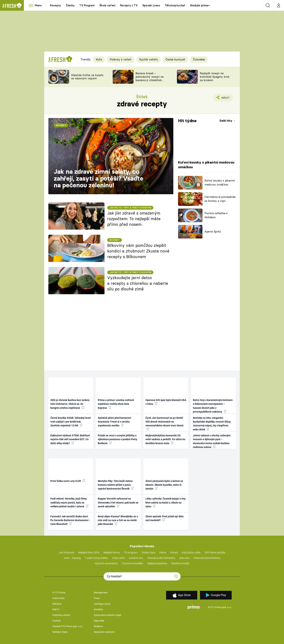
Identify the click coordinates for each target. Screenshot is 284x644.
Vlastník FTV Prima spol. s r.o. (67, 626)
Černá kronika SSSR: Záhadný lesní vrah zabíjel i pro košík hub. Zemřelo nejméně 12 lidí (71, 422)
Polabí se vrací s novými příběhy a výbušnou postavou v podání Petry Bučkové (117, 439)
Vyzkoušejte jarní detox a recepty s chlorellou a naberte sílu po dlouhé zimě (138, 283)
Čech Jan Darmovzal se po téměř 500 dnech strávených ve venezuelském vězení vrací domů (164, 423)
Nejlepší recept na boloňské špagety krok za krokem (215, 77)
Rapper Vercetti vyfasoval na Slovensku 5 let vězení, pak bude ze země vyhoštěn (118, 503)
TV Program (87, 5)
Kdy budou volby (191, 553)
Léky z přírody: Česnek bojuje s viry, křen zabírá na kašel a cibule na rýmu (166, 503)
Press (97, 598)
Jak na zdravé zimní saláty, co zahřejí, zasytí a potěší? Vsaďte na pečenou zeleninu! (99, 178)
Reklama (57, 604)
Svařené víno (136, 558)
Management (101, 593)
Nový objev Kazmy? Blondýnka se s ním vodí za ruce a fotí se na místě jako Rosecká (118, 520)
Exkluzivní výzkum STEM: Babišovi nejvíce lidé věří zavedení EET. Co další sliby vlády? (70, 439)
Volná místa (58, 598)
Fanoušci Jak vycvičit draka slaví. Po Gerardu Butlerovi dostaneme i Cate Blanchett (70, 520)
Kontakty (98, 609)
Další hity (226, 121)
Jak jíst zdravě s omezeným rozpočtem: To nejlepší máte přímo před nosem (134, 219)
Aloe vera (184, 558)
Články (70, 5)
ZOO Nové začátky (215, 553)
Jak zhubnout (66, 553)
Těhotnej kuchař (175, 5)
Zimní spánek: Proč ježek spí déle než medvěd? (165, 518)
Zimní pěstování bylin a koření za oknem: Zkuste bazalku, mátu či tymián (164, 485)
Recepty (56, 5)
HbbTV (56, 609)
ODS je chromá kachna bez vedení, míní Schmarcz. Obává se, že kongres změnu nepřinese (70, 404)
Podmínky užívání (61, 615)
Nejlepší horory (112, 553)
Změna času (149, 553)
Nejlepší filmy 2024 (89, 553)
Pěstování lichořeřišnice (207, 558)
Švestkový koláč (180, 563)
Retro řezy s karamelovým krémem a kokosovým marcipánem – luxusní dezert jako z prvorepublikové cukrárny (213, 406)
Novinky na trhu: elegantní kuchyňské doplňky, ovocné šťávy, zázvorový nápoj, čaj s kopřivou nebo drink (212, 424)
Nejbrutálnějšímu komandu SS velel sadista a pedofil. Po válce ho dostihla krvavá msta (165, 439)
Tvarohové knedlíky (132, 563)
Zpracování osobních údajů (108, 615)
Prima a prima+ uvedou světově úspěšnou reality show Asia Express (116, 404)
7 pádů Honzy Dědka (96, 558)
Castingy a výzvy (102, 604)
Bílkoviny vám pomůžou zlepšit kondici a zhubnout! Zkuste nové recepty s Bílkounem (138, 251)
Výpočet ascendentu (106, 563)
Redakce (98, 626)
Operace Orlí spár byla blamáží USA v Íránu (166, 402)
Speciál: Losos (151, 5)
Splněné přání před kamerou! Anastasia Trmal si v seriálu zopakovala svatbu (114, 422)
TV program (131, 553)
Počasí (174, 553)
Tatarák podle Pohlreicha (161, 558)
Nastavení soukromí (104, 632)
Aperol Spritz (213, 232)
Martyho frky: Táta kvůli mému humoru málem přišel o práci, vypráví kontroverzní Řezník (116, 485)
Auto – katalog (72, 558)
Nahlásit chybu (60, 632)
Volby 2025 (118, 558)
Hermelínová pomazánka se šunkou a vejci (220, 199)
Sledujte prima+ (200, 5)
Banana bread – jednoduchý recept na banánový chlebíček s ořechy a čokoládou (150, 78)
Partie (163, 553)
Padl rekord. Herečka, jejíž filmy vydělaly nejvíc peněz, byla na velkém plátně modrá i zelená (69, 503)
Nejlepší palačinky (157, 563)
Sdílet (225, 99)
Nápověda (99, 621)
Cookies (57, 621)
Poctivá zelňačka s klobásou (216, 215)
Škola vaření (107, 5)
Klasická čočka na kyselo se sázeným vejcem (87, 77)
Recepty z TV (129, 5)
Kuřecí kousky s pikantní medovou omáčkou (220, 183)
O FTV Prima (59, 593)
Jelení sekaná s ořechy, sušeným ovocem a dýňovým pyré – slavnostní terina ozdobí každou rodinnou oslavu (212, 441)
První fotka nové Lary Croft (68, 481)
